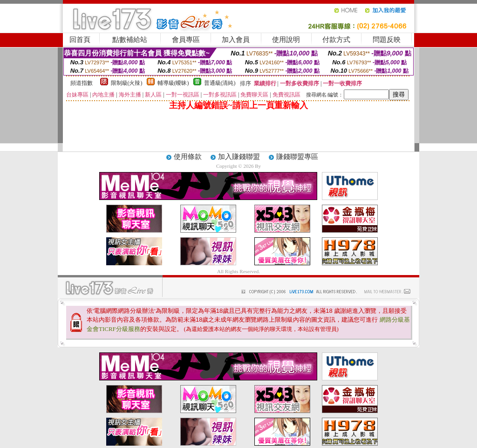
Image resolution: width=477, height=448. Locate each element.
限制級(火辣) (127, 83)
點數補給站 (130, 40)
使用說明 (286, 40)
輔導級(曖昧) (173, 83)
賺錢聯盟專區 (297, 157)
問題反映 (387, 40)
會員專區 (186, 40)
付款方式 (336, 40)
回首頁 (80, 40)
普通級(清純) (220, 83)
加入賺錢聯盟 (239, 157)
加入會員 (236, 40)
